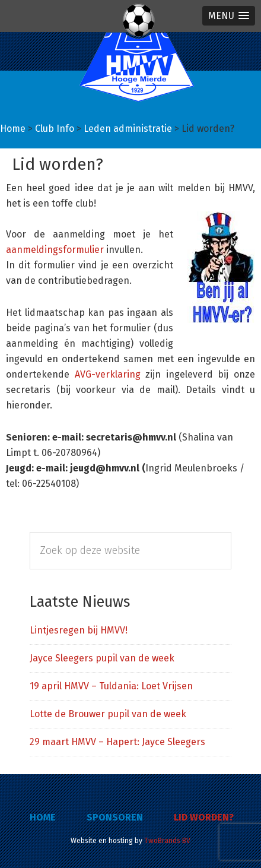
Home (43, 817)
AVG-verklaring (108, 374)
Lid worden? (204, 817)
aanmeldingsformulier (55, 250)
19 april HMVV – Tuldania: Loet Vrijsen (111, 686)
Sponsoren (115, 817)
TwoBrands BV (167, 841)
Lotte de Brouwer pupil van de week (108, 714)
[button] (229, 16)
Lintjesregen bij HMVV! (79, 630)
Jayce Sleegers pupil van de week (102, 658)
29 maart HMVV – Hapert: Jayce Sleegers (117, 742)
